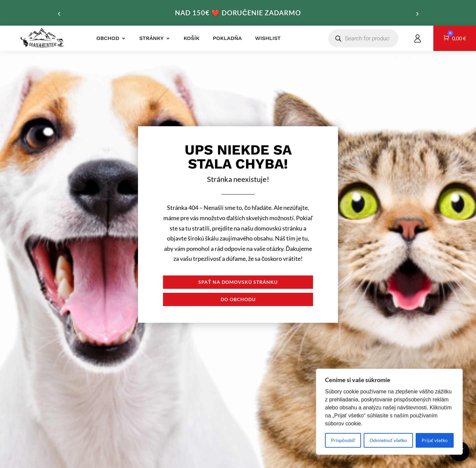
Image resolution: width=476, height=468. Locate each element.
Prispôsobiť (343, 440)
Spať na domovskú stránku (238, 282)
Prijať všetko (435, 440)
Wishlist (268, 38)
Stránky (151, 38)
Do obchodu (238, 299)
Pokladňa (227, 38)
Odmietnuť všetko (388, 440)
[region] (389, 412)
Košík (192, 38)
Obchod (108, 38)
